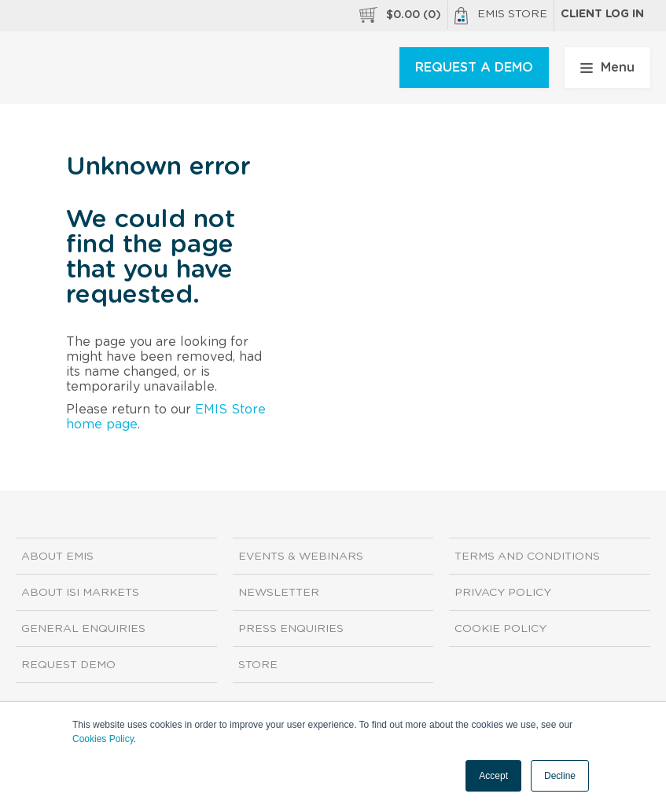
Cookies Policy (103, 739)
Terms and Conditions (527, 557)
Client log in (602, 14)
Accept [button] (493, 776)
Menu (607, 68)
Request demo (68, 665)
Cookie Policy (500, 629)
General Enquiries (83, 629)
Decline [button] (560, 776)
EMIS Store (501, 16)
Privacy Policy (503, 593)
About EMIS (57, 557)
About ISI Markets (80, 593)
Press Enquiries (291, 629)
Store (258, 665)
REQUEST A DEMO (474, 68)
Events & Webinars (301, 557)
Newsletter (279, 593)
